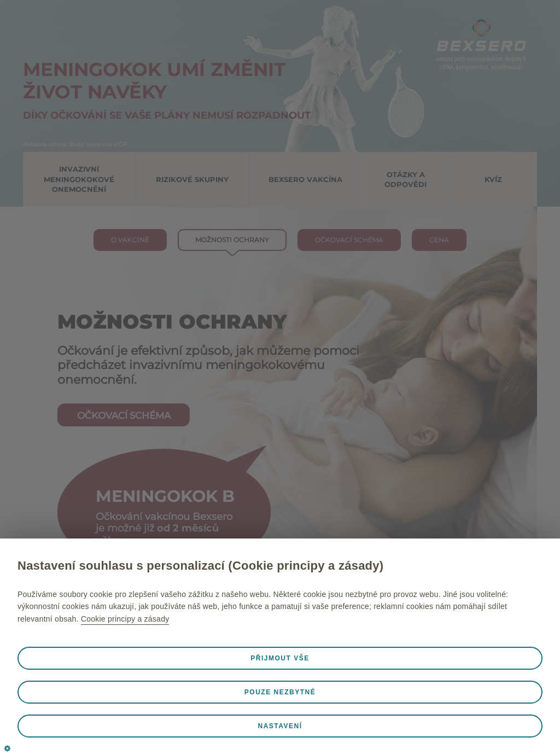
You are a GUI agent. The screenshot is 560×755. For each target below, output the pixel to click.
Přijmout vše (280, 658)
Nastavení (280, 726)
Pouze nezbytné (280, 692)
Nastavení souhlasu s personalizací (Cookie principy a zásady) (200, 566)
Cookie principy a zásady (125, 619)
